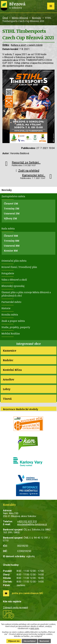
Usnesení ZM (12, 213)
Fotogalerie (8, 273)
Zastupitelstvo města (13, 196)
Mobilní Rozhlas (11, 334)
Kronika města (10, 315)
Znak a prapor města (13, 321)
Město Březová (20, 18)
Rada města (8, 229)
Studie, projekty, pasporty (16, 327)
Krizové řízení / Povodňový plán (19, 267)
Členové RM (11, 236)
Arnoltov (8, 379)
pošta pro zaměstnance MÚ (27, 593)
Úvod (5, 18)
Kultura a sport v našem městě (27, 45)
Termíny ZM (12, 208)
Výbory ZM (10, 218)
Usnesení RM (12, 246)
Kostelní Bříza (12, 370)
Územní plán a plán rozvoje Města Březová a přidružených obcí (26, 294)
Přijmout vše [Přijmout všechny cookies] (14, 641)
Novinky (37, 18)
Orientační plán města (14, 261)
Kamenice (10, 351)
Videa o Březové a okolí (14, 280)
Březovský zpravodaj (13, 286)
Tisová (7, 399)
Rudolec (8, 360)
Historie (6, 308)
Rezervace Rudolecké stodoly (21, 409)
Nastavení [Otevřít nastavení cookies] (44, 641)
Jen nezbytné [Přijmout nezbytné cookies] (30, 641)
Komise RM (11, 251)
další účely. (35, 629)
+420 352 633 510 (27, 521)
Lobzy (7, 389)
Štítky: (6, 45)
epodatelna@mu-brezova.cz (32, 524)
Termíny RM (12, 241)
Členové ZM (11, 204)
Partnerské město (11, 302)
